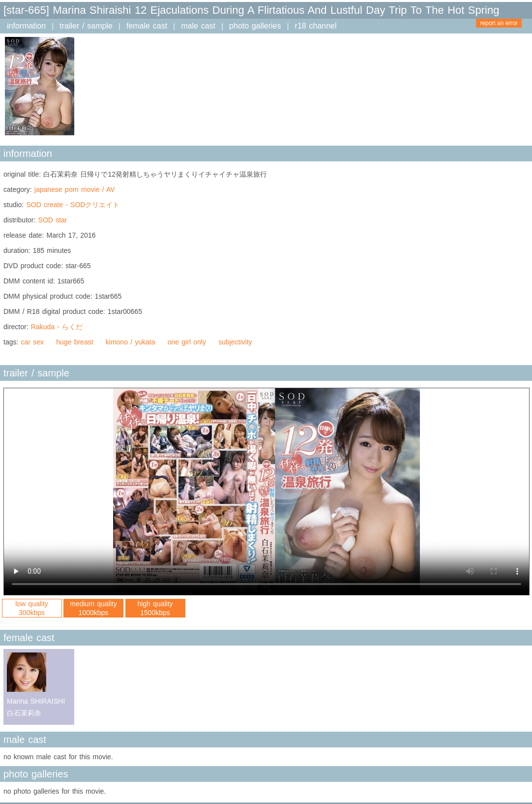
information (26, 26)
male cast (198, 26)
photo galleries (255, 26)
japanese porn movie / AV (75, 189)
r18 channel (316, 26)
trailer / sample (86, 26)
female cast (147, 26)
